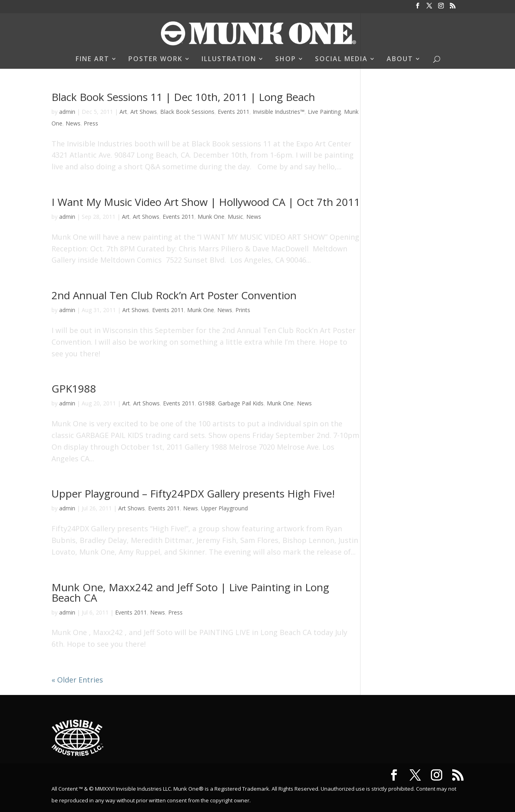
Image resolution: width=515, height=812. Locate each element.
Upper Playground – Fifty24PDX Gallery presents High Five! (193, 493)
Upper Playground (225, 508)
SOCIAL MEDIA (341, 60)
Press (91, 123)
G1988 (206, 403)
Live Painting (324, 112)
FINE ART (93, 60)
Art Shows (144, 112)
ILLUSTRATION (229, 60)
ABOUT (400, 60)
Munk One (211, 217)
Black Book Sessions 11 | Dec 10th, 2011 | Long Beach (183, 97)
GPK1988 (74, 389)
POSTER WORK (156, 60)
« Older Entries (77, 680)
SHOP (286, 60)
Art (123, 112)
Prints (243, 310)
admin (67, 112)
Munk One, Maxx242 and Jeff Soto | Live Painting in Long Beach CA (190, 592)
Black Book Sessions (187, 112)
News (73, 123)
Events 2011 (234, 112)
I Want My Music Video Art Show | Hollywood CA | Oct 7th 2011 (206, 202)
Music (235, 217)
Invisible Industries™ (279, 112)
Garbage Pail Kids (241, 403)
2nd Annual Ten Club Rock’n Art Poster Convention (174, 295)
